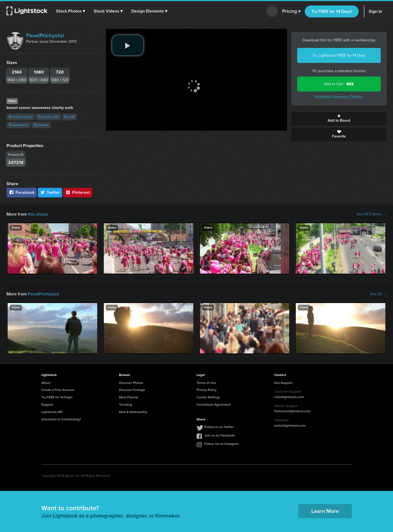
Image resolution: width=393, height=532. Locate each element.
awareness (19, 125)
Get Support (283, 383)
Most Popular (129, 397)
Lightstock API (52, 412)
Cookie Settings (208, 397)
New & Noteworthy (133, 412)
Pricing (291, 11)
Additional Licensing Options (339, 97)
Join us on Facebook (220, 435)
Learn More (325, 511)
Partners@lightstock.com (292, 411)
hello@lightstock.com (290, 426)
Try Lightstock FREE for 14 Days (339, 55)
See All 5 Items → (371, 214)
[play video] (128, 45)
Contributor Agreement (214, 405)
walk (69, 117)
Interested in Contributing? (61, 419)
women (41, 125)
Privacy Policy (207, 390)
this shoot (37, 214)
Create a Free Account (58, 390)
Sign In (375, 11)
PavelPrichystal (45, 35)
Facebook (22, 192)
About (46, 383)
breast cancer (21, 117)
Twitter (50, 192)
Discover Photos (131, 383)
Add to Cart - (339, 84)
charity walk (48, 117)
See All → (378, 294)
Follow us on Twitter (219, 427)
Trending (126, 405)
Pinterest (78, 192)
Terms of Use (206, 383)
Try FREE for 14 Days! (332, 11)
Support (47, 405)
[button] (71, 11)
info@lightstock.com (289, 397)
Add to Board (339, 119)
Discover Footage (132, 390)
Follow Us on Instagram (222, 444)
